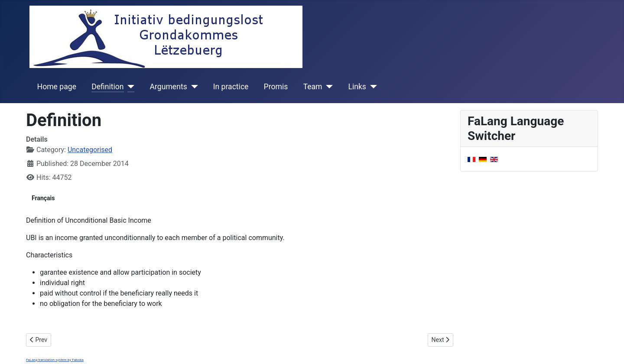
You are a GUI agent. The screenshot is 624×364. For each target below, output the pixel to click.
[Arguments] (193, 87)
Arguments (169, 87)
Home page (57, 87)
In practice (231, 87)
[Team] (328, 87)
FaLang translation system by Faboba (55, 360)
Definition (107, 87)
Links (357, 87)
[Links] (372, 87)
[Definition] (129, 87)
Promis (276, 87)
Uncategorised (90, 150)
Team (313, 87)
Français (43, 198)
